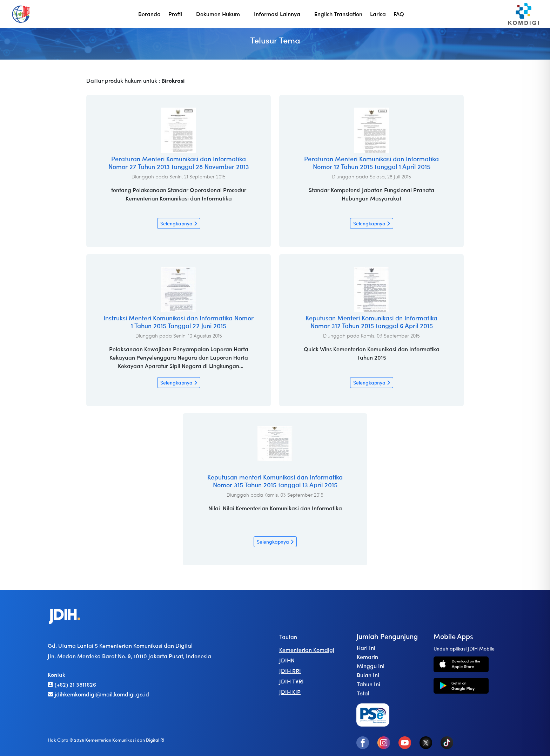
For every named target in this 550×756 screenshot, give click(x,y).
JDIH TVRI (291, 681)
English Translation (338, 14)
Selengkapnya (179, 223)
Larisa (378, 14)
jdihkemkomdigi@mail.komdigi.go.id (98, 694)
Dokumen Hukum (218, 14)
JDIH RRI (290, 671)
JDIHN (287, 660)
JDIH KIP (290, 692)
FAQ (399, 14)
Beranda (149, 14)
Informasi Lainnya (277, 14)
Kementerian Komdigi (307, 650)
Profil (175, 14)
